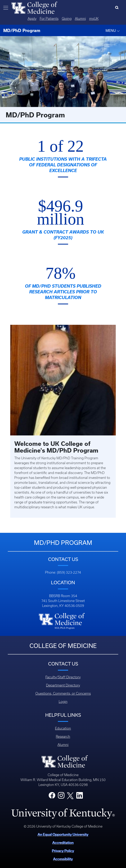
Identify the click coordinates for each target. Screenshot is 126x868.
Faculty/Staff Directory (63, 677)
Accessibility (63, 859)
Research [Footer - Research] (63, 737)
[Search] (118, 8)
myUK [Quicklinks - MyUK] (94, 19)
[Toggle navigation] (6, 8)
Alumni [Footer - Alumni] (63, 745)
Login (63, 702)
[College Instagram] (61, 797)
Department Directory (63, 685)
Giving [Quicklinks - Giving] (67, 19)
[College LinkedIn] (80, 797)
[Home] (34, 7)
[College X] (70, 795)
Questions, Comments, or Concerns (63, 693)
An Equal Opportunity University (63, 834)
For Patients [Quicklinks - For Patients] (49, 19)
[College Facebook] (52, 797)
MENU (113, 31)
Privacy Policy (63, 851)
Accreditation (63, 843)
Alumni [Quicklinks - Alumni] (80, 19)
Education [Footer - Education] (63, 728)
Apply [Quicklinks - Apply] (32, 19)
